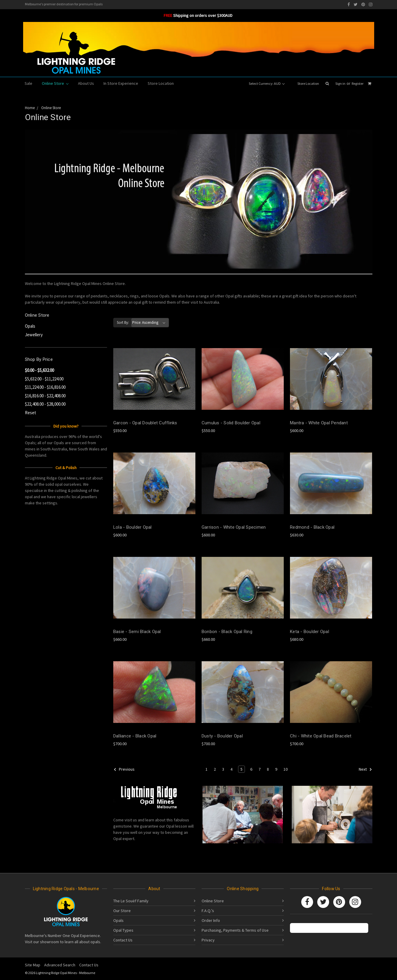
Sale (28, 83)
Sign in (340, 83)
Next (365, 769)
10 (286, 769)
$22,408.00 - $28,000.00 (45, 404)
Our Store (122, 911)
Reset (31, 413)
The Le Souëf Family (131, 901)
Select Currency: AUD (267, 83)
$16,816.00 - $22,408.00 (45, 396)
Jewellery (34, 335)
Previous (124, 769)
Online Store (55, 83)
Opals (30, 326)
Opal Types (123, 930)
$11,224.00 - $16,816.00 (45, 387)
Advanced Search (60, 965)
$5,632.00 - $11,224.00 (44, 379)
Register (358, 83)
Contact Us (123, 940)
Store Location (308, 83)
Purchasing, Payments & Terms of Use (235, 930)
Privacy (208, 940)
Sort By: (123, 322)
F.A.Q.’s (208, 911)
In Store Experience (121, 83)
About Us (86, 83)
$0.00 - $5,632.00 (39, 370)
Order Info (211, 920)
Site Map (33, 965)
